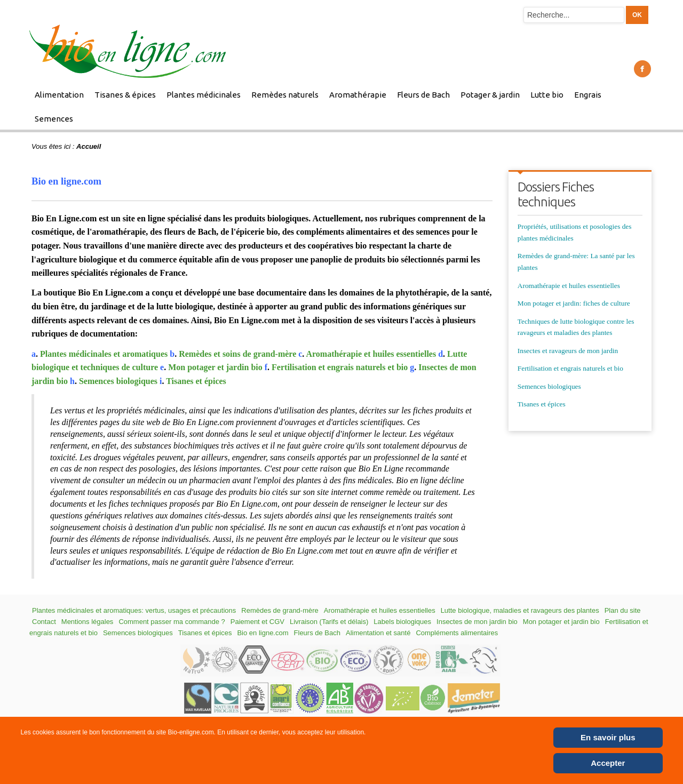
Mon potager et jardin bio (215, 367)
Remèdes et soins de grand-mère (237, 354)
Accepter (608, 763)
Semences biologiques (118, 381)
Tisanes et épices (196, 381)
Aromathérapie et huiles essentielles (371, 354)
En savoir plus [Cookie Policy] (608, 737)
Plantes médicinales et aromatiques (104, 354)
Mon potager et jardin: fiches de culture (574, 303)
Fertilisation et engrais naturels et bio (340, 367)
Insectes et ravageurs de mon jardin (568, 351)
